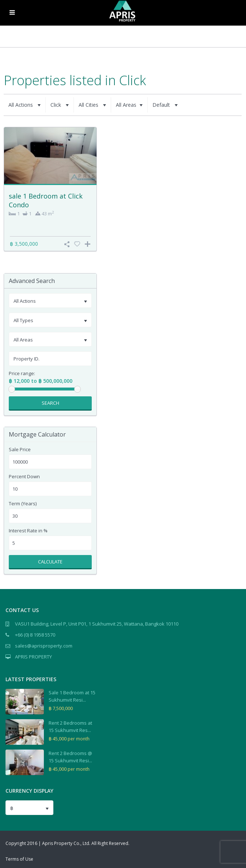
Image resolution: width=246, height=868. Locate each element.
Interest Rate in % (28, 531)
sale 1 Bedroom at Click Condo (46, 200)
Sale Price (20, 450)
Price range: (22, 373)
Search (50, 403)
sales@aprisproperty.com (44, 646)
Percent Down (24, 477)
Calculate (50, 562)
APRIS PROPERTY (33, 657)
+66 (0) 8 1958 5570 (35, 635)
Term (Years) (23, 504)
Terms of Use (19, 859)
